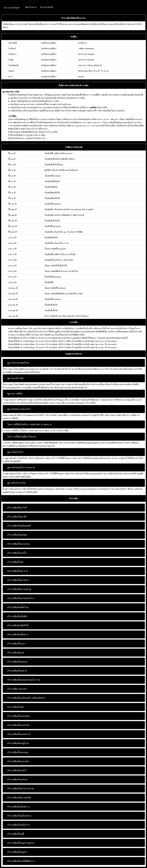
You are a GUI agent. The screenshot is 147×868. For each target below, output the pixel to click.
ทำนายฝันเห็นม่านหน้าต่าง (21, 598)
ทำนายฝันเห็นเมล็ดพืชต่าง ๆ (21, 861)
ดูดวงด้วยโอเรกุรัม (17, 483)
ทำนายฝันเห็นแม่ (16, 653)
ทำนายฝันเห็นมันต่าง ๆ (19, 807)
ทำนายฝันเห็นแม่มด (17, 779)
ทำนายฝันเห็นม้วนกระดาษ (21, 789)
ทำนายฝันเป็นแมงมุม (18, 752)
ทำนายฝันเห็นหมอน (17, 662)
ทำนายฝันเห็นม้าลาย (18, 571)
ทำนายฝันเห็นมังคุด (17, 535)
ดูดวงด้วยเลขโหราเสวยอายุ (21, 467)
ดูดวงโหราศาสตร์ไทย (18, 363)
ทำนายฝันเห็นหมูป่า (17, 852)
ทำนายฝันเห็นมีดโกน (18, 607)
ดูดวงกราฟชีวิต (15, 394)
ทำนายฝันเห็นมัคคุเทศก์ (19, 526)
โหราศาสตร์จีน (47, 7)
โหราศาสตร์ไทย (12, 8)
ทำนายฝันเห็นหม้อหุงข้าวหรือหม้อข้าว (26, 698)
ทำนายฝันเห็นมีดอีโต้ (18, 625)
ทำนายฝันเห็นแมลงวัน (18, 725)
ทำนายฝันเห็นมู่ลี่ (16, 834)
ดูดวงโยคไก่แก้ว (15, 452)
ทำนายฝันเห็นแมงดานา (19, 734)
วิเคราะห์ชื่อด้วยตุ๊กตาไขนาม (22, 437)
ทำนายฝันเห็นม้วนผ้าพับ (19, 798)
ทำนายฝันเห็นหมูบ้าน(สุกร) (21, 843)
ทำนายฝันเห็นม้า (16, 562)
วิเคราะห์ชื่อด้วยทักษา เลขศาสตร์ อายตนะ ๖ (29, 424)
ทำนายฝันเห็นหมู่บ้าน (18, 743)
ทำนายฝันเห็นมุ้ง (16, 707)
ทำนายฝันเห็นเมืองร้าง (19, 825)
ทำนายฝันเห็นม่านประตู (19, 589)
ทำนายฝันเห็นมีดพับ (17, 616)
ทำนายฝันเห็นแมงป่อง (18, 761)
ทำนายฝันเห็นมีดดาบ (18, 634)
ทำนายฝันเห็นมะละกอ (18, 544)
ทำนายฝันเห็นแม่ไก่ (17, 770)
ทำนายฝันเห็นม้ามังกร (18, 580)
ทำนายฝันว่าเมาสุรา (17, 689)
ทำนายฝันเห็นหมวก (17, 671)
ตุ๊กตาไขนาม (31, 7)
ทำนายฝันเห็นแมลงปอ (18, 716)
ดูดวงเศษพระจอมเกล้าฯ (19, 409)
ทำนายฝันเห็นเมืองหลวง (19, 816)
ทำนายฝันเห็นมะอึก (17, 517)
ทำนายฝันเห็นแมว (16, 644)
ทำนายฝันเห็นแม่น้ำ (17, 553)
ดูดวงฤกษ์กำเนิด (15, 378)
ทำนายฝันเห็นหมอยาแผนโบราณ (24, 680)
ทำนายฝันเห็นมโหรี (17, 508)
